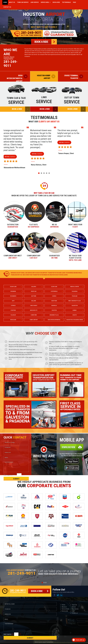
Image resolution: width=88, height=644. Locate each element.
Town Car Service (23, 2)
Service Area (45, 2)
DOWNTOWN (34, 315)
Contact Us (7, 7)
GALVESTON (75, 306)
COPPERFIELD (54, 291)
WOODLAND (13, 320)
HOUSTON (54, 310)
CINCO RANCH (34, 306)
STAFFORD (13, 310)
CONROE (54, 296)
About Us (12, 2)
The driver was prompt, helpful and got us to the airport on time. (72, 133)
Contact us (75, 613)
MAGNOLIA (54, 306)
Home (5, 2)
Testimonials (66, 2)
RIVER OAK (34, 291)
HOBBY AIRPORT (34, 320)
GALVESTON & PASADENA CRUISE (75, 320)
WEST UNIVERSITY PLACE (75, 301)
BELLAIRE (34, 301)
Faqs (74, 2)
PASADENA (75, 291)
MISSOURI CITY (34, 310)
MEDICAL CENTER (75, 287)
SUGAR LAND (13, 287)
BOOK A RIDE (21, 109)
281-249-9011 (10, 64)
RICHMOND (13, 291)
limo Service (75, 609)
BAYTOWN (34, 296)
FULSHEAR (13, 315)
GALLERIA (34, 287)
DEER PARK (54, 301)
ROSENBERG (13, 296)
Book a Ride (56, 2)
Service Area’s (65, 609)
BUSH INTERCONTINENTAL (54, 320)
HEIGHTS (75, 315)
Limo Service (35, 2)
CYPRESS (13, 306)
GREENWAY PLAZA (54, 315)
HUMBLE (75, 310)
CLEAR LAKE (54, 287)
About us (64, 607)
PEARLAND (75, 296)
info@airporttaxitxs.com (18, 592)
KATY (13, 301)
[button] (39, 173)
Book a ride (65, 611)
